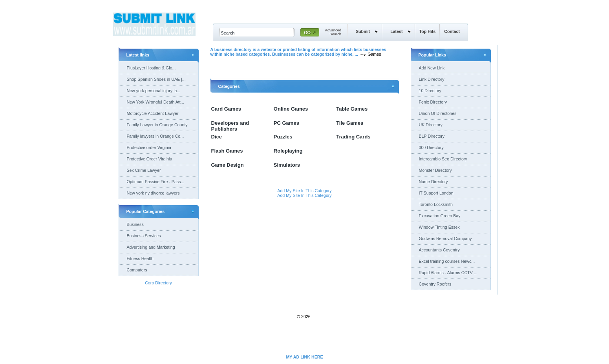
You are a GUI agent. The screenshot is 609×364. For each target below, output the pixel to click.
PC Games (286, 123)
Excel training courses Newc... (447, 261)
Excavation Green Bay (440, 216)
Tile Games (350, 123)
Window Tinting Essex (439, 227)
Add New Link (432, 68)
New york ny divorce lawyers (153, 193)
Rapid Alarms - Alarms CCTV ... (448, 273)
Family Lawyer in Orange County (157, 125)
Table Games (352, 109)
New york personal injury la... (154, 91)
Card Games (226, 109)
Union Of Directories (438, 113)
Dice (217, 137)
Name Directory (433, 182)
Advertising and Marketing (151, 247)
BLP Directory (432, 136)
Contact (452, 31)
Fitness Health (140, 258)
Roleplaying (288, 151)
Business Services (144, 236)
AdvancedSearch (333, 32)
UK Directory (431, 125)
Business (135, 224)
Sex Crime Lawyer (144, 170)
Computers (137, 270)
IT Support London (436, 193)
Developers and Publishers (230, 126)
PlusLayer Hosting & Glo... (151, 68)
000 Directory (431, 147)
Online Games (291, 109)
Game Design (228, 165)
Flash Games (227, 151)
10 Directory (430, 91)
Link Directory (432, 79)
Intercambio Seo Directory (443, 159)
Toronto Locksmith (436, 204)
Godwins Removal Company (445, 238)
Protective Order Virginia (150, 159)
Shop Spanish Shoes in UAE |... (156, 79)
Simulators (287, 165)
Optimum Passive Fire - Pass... (156, 182)
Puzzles (283, 137)
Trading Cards (353, 137)
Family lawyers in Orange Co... (155, 136)
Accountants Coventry (439, 250)
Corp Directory (158, 283)
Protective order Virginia (149, 147)
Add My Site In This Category (304, 191)
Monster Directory (435, 170)
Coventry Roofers (435, 284)
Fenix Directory (433, 102)
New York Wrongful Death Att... (155, 102)
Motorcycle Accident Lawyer (153, 113)
